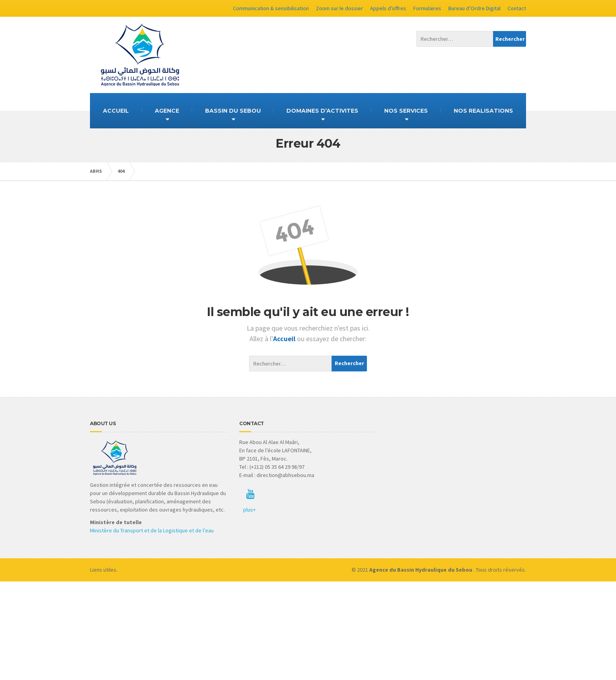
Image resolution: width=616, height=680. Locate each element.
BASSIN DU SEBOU (233, 111)
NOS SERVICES (406, 111)
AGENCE (167, 111)
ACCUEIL (116, 111)
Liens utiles (103, 570)
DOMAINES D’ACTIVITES (322, 111)
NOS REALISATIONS (483, 111)
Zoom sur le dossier (339, 8)
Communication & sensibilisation (271, 8)
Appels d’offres (388, 8)
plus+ (249, 510)
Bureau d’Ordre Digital (474, 8)
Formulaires (427, 8)
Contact (517, 8)
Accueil (285, 339)
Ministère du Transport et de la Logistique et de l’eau (152, 530)
